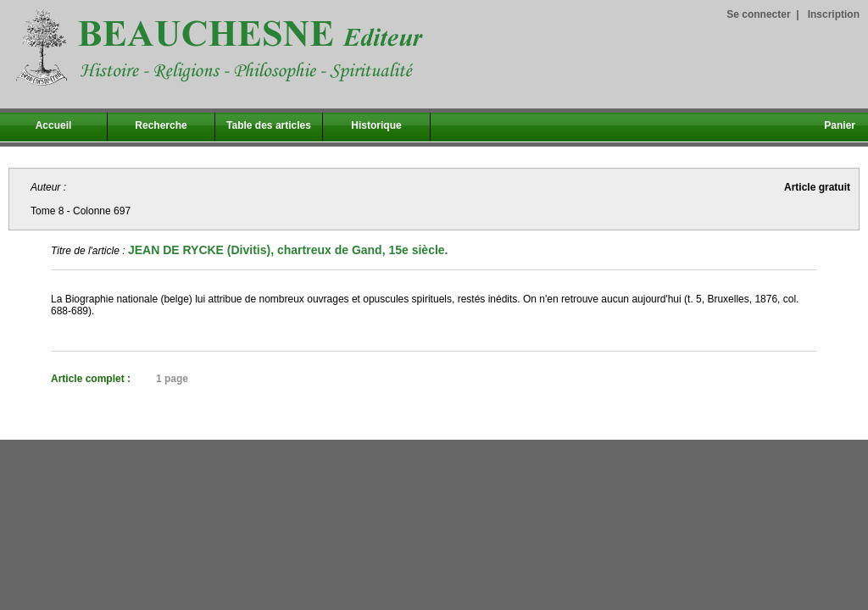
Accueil (54, 125)
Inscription (834, 14)
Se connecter (758, 14)
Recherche (161, 125)
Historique (376, 125)
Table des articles (269, 125)
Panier (840, 125)
